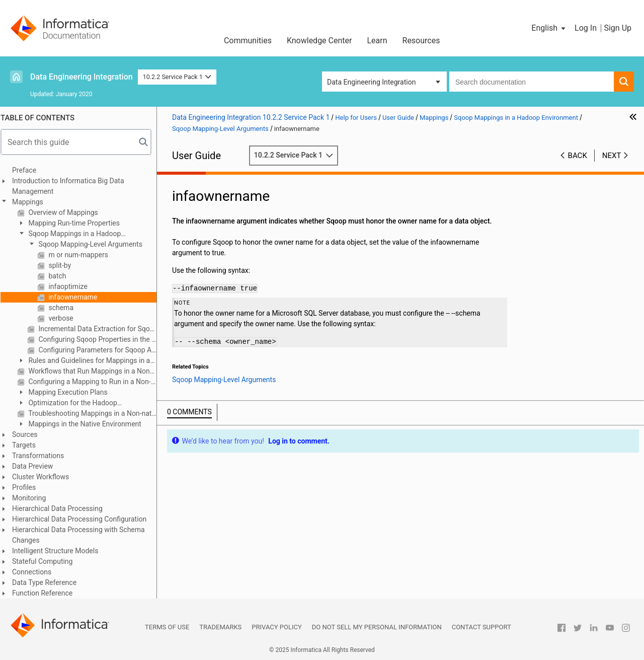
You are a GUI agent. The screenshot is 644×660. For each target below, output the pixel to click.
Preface (29, 170)
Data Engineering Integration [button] (371, 82)
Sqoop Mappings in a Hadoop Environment (73, 234)
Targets (28, 445)
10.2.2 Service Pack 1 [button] (177, 77)
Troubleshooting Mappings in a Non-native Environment (96, 413)
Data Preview (37, 466)
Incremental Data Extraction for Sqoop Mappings (101, 329)
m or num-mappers (82, 255)
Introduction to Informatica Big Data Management (73, 186)
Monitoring (34, 498)
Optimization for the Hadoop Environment (72, 404)
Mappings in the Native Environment (89, 424)
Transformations (43, 456)
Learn (377, 41)
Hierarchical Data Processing (62, 508)
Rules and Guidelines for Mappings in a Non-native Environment (88, 361)
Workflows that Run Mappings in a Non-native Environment (96, 371)
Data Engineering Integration (82, 77)
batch (61, 276)
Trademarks (220, 627)
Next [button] (612, 156)
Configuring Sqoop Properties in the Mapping (101, 339)
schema (65, 308)
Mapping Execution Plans (72, 392)
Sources (29, 434)
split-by (63, 265)
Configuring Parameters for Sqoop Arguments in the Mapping (101, 350)
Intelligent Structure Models (60, 551)
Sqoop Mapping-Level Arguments (94, 244)
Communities (248, 41)
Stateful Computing (47, 561)
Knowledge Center (319, 41)
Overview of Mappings (67, 212)
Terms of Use (167, 627)
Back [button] (578, 156)
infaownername (77, 297)
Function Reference (47, 593)
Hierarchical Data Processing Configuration (84, 519)
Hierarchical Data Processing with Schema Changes (83, 535)
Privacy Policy (276, 627)
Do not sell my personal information (377, 627)
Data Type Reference (49, 582)
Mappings (32, 202)
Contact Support (481, 627)
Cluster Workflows (45, 477)
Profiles (28, 487)
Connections (36, 572)
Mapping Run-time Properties (78, 223)
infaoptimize (72, 286)
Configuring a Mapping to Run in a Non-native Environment (96, 382)
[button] (549, 28)
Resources (421, 41)
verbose (65, 318)
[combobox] (532, 82)
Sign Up (618, 28)
